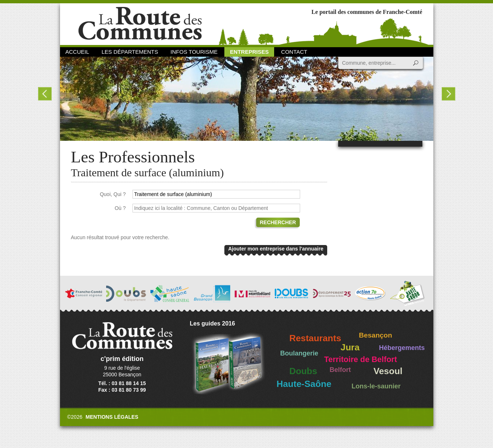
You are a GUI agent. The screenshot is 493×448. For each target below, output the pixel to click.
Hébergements (402, 348)
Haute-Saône (304, 384)
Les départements (130, 52)
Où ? (120, 208)
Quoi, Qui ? (113, 194)
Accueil (77, 52)
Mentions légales (112, 417)
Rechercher (278, 222)
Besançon (376, 335)
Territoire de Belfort (361, 359)
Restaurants (315, 338)
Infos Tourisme (194, 52)
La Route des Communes (140, 24)
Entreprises (249, 52)
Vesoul (388, 371)
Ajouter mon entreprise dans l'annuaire (276, 249)
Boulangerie (299, 353)
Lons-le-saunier (376, 386)
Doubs (303, 371)
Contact (294, 52)
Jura (350, 347)
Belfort (340, 370)
